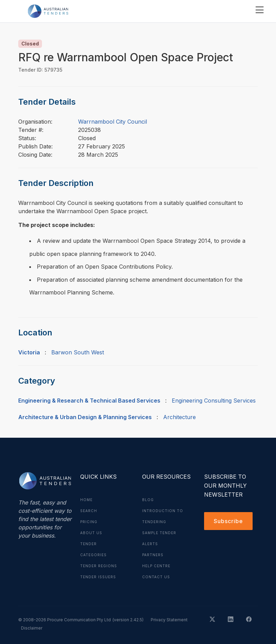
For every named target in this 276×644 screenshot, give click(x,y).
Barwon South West (78, 352)
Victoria (29, 352)
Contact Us (156, 577)
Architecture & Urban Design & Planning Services (85, 417)
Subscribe (228, 521)
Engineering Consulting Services (214, 401)
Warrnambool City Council (113, 122)
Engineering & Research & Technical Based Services (89, 401)
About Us (91, 533)
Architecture (179, 417)
